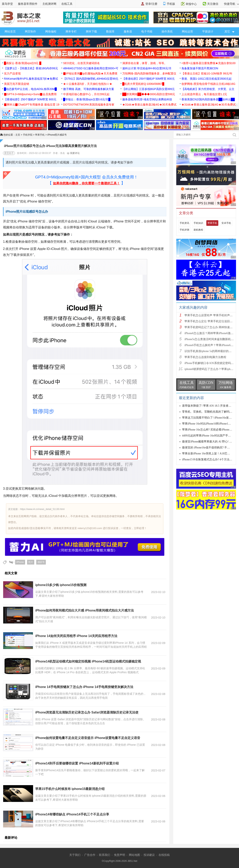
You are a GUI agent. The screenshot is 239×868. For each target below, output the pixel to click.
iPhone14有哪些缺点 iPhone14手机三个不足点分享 (72, 814)
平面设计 (208, 31)
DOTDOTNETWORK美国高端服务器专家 (89, 105)
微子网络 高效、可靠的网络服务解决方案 (89, 89)
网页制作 (30, 31)
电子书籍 (147, 31)
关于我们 (75, 855)
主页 (18, 135)
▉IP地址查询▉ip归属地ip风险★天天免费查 (90, 73)
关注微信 (213, 4)
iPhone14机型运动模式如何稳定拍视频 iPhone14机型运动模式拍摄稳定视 (88, 661)
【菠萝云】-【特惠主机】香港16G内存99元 (31, 68)
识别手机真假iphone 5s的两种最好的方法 (209, 351)
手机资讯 (184, 223)
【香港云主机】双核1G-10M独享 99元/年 (207, 73)
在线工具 (67, 4)
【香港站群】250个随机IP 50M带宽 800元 (148, 79)
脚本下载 (91, 31)
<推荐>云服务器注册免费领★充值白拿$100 (209, 63)
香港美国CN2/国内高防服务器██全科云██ (208, 99)
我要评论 (73, 153)
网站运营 (187, 31)
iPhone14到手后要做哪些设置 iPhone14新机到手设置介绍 (77, 763)
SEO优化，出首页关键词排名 (81, 63)
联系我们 (105, 855)
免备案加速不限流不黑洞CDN (200, 68)
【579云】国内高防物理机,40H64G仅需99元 (91, 79)
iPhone (20, 562)
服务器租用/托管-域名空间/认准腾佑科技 (147, 99)
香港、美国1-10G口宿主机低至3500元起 (207, 79)
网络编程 (51, 31)
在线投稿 (164, 855)
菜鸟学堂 (7, 4)
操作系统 (167, 31)
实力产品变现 (12, 73)
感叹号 (41, 562)
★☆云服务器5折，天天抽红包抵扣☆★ (88, 84)
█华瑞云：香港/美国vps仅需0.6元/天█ (87, 99)
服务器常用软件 (28, 4)
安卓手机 (226, 223)
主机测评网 (49, 4)
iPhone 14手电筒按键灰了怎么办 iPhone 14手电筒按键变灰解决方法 (84, 687)
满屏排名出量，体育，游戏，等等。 (145, 63)
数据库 (110, 31)
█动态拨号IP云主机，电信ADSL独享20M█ (30, 89)
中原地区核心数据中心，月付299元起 (86, 94)
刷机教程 (198, 230)
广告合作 (90, 855)
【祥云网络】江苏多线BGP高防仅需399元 (148, 89)
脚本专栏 (71, 31)
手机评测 (184, 230)
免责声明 (119, 855)
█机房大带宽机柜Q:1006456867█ (143, 84)
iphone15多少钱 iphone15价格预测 (61, 585)
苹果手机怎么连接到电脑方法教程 (205, 357)
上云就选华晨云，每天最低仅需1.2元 (204, 94)
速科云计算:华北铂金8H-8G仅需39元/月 (147, 68)
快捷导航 (232, 4)
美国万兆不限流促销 (17, 84)
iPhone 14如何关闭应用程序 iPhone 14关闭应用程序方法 (76, 636)
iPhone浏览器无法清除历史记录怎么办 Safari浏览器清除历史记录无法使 (87, 712)
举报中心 (191, 4)
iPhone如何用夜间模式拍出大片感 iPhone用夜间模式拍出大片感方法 (85, 610)
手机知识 (198, 223)
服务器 (128, 31)
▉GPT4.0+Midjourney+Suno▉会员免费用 (30, 94)
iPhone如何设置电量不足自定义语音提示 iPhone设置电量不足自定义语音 (88, 738)
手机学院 (28, 135)
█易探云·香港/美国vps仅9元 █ (23, 63)
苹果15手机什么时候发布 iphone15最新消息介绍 (70, 789)
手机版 (171, 4)
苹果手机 (40, 135)
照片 (31, 562)
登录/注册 (151, 4)
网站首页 (10, 31)
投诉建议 (149, 855)
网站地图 (134, 855)
